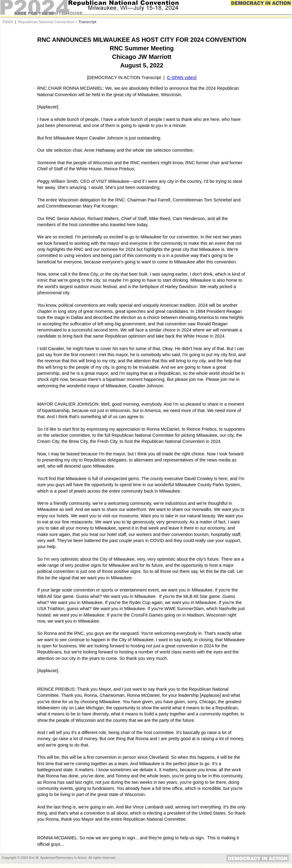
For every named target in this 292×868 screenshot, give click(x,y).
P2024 (8, 22)
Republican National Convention (46, 22)
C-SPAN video (181, 78)
